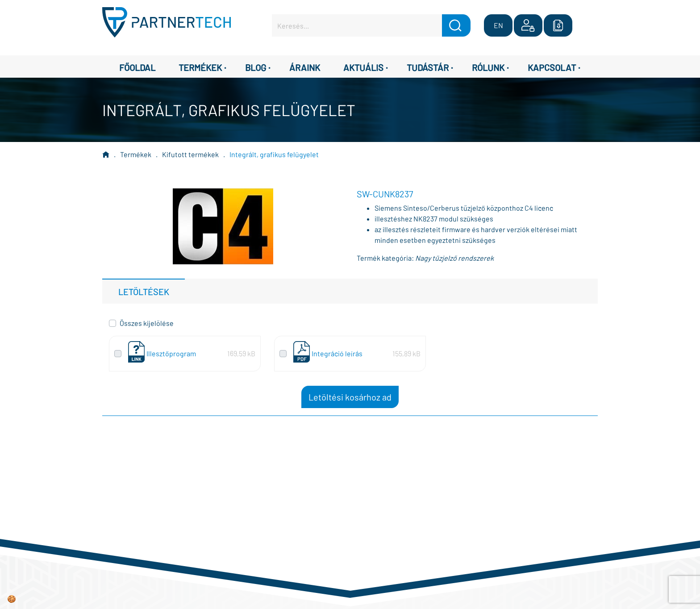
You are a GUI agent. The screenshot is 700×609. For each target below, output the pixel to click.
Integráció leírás (337, 353)
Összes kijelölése (147, 323)
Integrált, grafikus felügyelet (274, 154)
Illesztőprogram (171, 353)
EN (498, 25)
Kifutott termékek (190, 154)
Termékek (136, 154)
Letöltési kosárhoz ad (350, 397)
